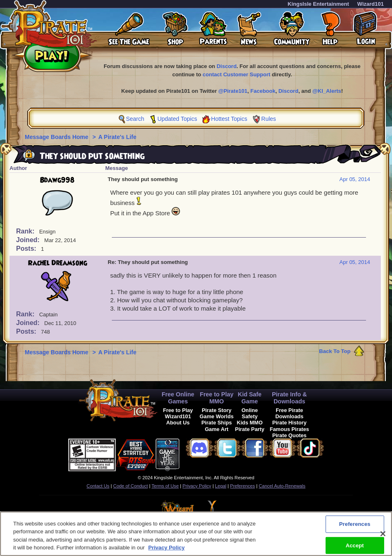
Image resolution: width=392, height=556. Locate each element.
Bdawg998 (57, 180)
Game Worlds (217, 416)
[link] (200, 454)
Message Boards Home (57, 137)
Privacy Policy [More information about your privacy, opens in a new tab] (166, 552)
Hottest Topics (229, 119)
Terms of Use (165, 486)
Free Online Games (178, 398)
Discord (227, 66)
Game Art (216, 429)
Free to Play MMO (217, 398)
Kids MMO (250, 423)
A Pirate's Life (117, 137)
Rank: (26, 231)
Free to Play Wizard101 (178, 413)
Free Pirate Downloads (289, 413)
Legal (221, 486)
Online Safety (250, 413)
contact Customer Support (236, 74)
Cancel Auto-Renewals (282, 486)
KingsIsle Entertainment (318, 4)
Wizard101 (371, 4)
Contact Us (98, 486)
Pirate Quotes (289, 435)
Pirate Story (217, 410)
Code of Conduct (130, 486)
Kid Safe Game (250, 398)
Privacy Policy (197, 486)
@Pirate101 (233, 91)
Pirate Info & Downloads (289, 398)
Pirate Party (250, 429)
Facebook (263, 91)
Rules (269, 119)
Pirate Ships (217, 423)
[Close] (383, 538)
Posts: (27, 249)
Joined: (29, 240)
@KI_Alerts (327, 91)
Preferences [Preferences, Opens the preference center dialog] (355, 528)
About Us (178, 423)
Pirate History (289, 423)
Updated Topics (177, 119)
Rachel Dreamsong (58, 263)
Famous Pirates (289, 429)
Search (135, 119)
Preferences (243, 486)
